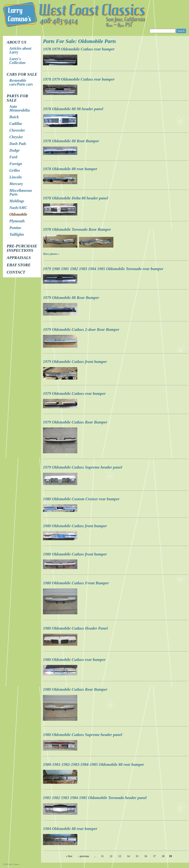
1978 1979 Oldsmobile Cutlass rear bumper (79, 49)
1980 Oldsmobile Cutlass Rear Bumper (75, 689)
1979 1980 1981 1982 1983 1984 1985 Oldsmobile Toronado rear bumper (103, 269)
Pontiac (15, 228)
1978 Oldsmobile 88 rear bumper (70, 169)
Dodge (14, 150)
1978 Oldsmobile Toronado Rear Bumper (77, 229)
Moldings (17, 201)
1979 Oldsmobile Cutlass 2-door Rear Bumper (81, 330)
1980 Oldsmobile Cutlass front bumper (75, 526)
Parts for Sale (17, 98)
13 (120, 856)
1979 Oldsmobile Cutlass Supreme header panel (83, 467)
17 (154, 856)
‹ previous (84, 856)
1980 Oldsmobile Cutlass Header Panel (75, 628)
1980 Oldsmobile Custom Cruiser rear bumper (81, 499)
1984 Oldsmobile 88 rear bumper (70, 829)
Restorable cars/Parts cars (21, 82)
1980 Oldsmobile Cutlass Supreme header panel (83, 735)
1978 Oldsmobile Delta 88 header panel (76, 198)
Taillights (17, 234)
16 (146, 856)
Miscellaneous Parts (21, 192)
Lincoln (15, 177)
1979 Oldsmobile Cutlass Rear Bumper (75, 422)
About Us (17, 42)
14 (128, 856)
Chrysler (16, 137)
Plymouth (17, 221)
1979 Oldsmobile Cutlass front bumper (75, 362)
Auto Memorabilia (20, 108)
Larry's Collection (17, 61)
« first (69, 856)
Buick (14, 117)
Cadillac (16, 124)
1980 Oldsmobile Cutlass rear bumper (74, 660)
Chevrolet (17, 130)
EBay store (19, 265)
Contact (16, 272)
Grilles (15, 170)
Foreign (16, 164)
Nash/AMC (18, 208)
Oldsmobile (18, 214)
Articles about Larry (20, 50)
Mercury (16, 184)
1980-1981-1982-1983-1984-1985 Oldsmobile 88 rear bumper (94, 764)
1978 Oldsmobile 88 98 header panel (73, 109)
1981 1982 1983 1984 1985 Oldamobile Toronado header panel (95, 798)
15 (137, 856)
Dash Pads (18, 144)
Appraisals (19, 258)
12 (111, 856)
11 (102, 856)
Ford (13, 157)
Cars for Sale (22, 74)
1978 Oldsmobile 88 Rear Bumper (71, 141)
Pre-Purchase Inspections (22, 248)
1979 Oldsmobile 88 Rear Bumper (71, 298)
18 (163, 856)
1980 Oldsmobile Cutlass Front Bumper (76, 583)
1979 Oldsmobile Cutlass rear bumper (74, 394)
